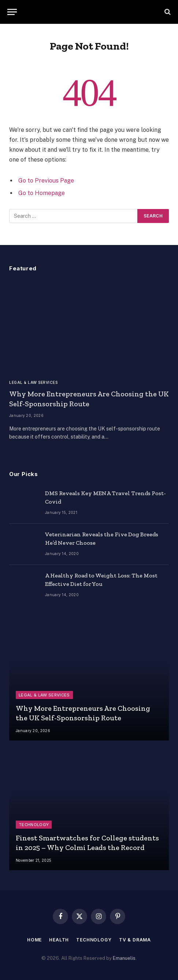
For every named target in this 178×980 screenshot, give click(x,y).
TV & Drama (135, 940)
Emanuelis (124, 958)
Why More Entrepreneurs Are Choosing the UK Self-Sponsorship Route (83, 713)
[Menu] (12, 12)
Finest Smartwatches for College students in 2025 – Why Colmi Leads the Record (87, 843)
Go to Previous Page (46, 181)
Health (59, 940)
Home (34, 940)
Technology (94, 940)
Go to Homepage (42, 193)
